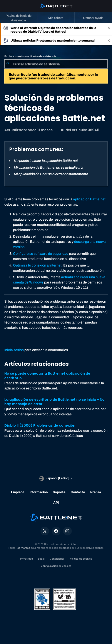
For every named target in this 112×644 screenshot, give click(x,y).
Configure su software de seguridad (41, 254)
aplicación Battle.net (89, 199)
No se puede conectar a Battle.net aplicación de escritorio (47, 376)
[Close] (109, 30)
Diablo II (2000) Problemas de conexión (40, 425)
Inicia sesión (14, 350)
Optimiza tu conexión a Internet (37, 265)
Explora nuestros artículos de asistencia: (31, 56)
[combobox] (56, 64)
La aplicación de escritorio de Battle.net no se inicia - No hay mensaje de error (54, 402)
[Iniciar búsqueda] (8, 64)
